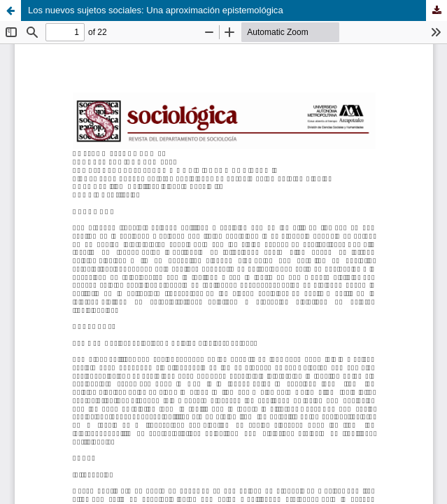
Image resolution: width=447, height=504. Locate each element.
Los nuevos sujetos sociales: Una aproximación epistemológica (156, 10)
